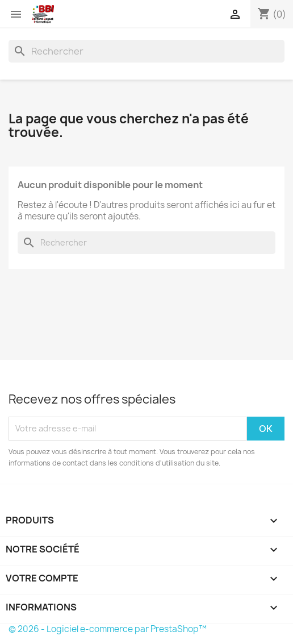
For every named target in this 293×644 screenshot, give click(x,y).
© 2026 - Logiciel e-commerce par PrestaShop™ (108, 629)
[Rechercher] (146, 51)
